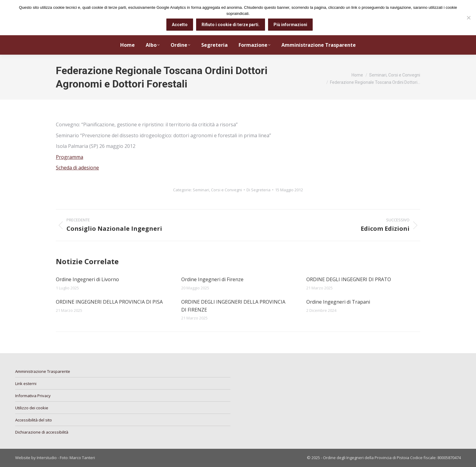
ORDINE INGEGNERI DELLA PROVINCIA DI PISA (109, 302)
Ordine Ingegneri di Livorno (87, 279)
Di (258, 190)
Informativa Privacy (33, 396)
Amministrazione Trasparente (43, 371)
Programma (70, 157)
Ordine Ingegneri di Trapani (338, 302)
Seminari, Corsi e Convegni (217, 190)
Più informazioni (290, 25)
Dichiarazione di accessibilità (42, 432)
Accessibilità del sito (34, 420)
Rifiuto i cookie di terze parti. (231, 25)
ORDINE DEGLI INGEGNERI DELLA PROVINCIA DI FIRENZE (233, 306)
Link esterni (26, 383)
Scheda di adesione (77, 168)
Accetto (180, 25)
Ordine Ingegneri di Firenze (212, 279)
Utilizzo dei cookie (32, 408)
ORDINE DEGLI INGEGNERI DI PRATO (349, 279)
